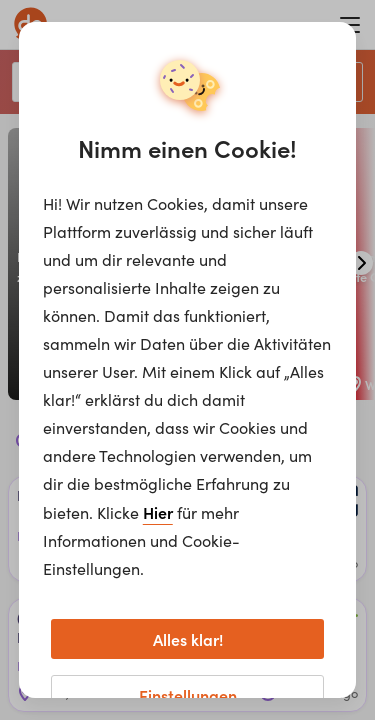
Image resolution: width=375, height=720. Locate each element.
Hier (158, 512)
